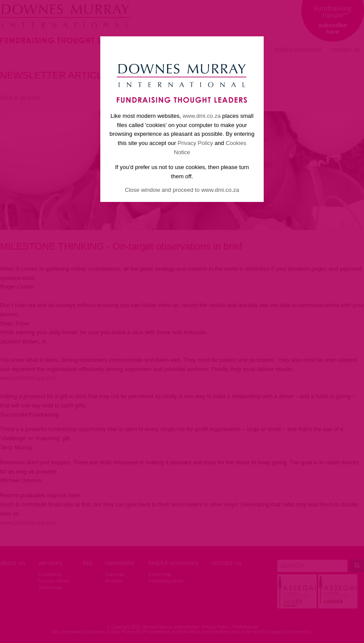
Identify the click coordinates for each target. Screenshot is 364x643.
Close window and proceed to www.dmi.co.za (182, 190)
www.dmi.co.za (202, 116)
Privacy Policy (195, 143)
